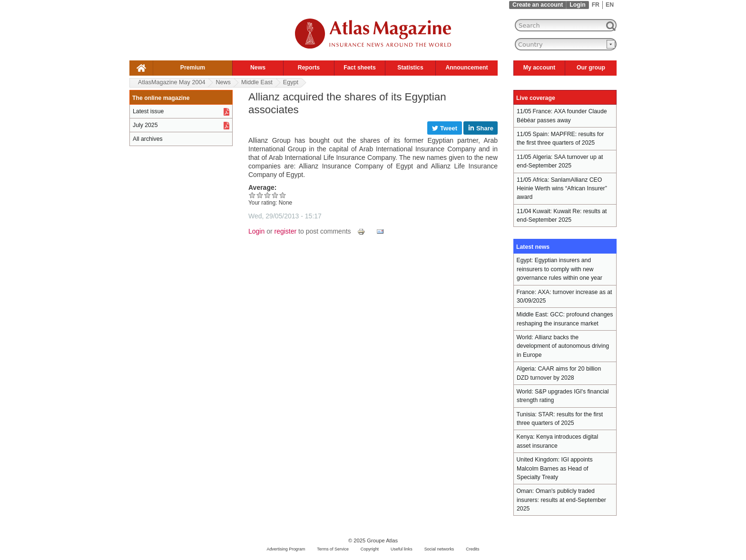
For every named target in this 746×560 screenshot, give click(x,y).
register (286, 231)
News (258, 68)
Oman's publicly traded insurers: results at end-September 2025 (561, 500)
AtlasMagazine (172, 82)
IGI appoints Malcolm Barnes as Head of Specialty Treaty (555, 468)
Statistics (410, 68)
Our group (591, 68)
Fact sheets (359, 68)
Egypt (291, 82)
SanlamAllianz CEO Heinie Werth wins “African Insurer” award (562, 189)
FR (596, 5)
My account (539, 68)
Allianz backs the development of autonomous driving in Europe (563, 346)
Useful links (402, 549)
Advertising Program (286, 549)
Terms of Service (333, 549)
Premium (193, 68)
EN (610, 5)
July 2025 (145, 125)
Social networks (439, 549)
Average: (262, 187)
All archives (148, 139)
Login (577, 5)
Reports (309, 68)
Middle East (257, 82)
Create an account (538, 5)
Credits (472, 549)
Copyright (370, 549)
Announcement (466, 68)
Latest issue (148, 111)
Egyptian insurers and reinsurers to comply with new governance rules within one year (559, 269)
